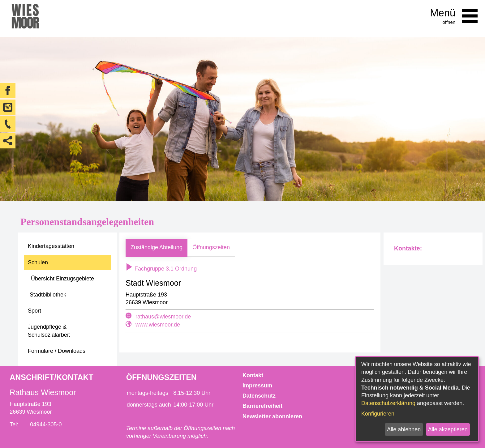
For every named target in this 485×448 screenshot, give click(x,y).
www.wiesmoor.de (158, 325)
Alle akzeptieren (448, 429)
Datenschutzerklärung (388, 403)
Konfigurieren (378, 414)
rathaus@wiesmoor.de (163, 317)
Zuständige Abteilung (157, 247)
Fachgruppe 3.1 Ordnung (161, 269)
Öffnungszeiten (211, 247)
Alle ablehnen (404, 429)
